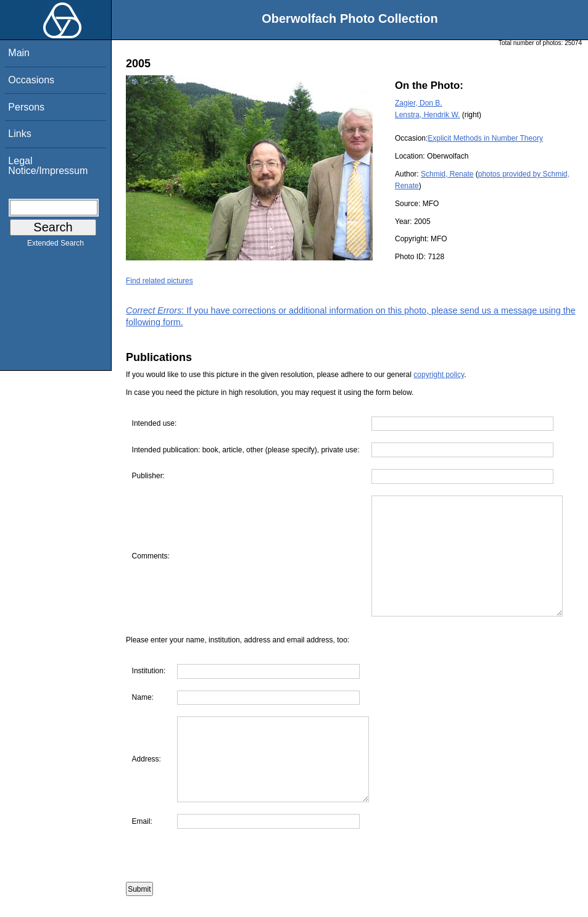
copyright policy (439, 375)
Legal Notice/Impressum (48, 166)
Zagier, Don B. (419, 103)
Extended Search (56, 246)
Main (19, 53)
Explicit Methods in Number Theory (485, 138)
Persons (26, 107)
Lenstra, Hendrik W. (427, 115)
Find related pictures (159, 281)
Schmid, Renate (447, 174)
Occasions (31, 80)
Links (19, 134)
